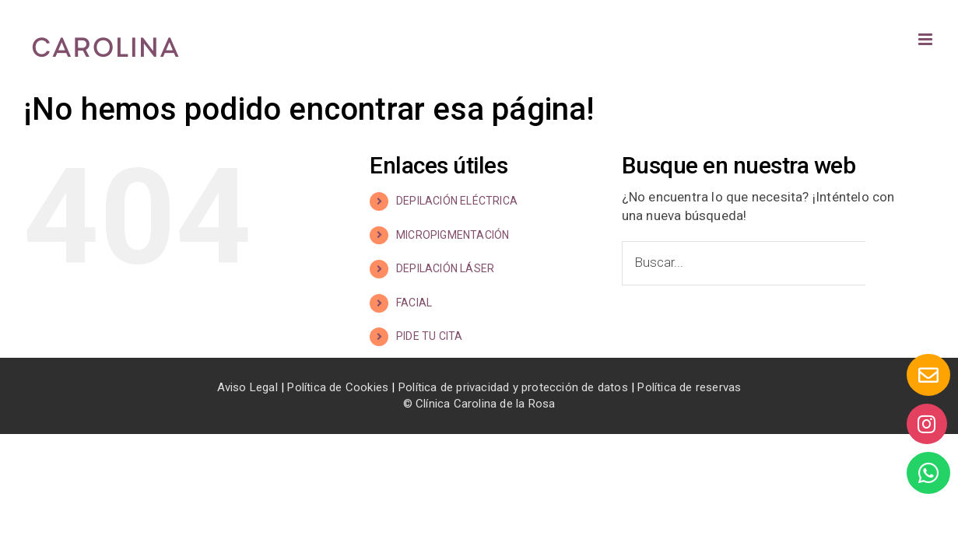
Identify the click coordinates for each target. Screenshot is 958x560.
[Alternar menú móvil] (926, 39)
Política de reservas (689, 387)
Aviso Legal (247, 387)
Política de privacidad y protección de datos (513, 387)
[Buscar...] (744, 263)
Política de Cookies (338, 387)
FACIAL (414, 303)
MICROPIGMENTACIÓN (453, 235)
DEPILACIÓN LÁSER (445, 268)
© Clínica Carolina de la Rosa (479, 404)
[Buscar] (888, 263)
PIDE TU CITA (429, 336)
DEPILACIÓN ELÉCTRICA (457, 201)
